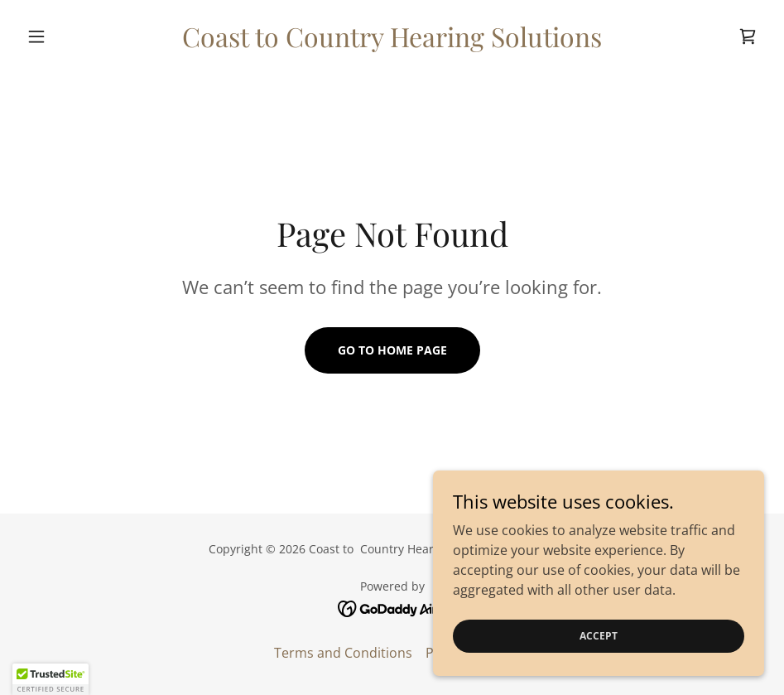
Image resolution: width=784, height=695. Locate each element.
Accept (599, 636)
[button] (76, 36)
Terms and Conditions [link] (343, 653)
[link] (392, 42)
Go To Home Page (392, 350)
